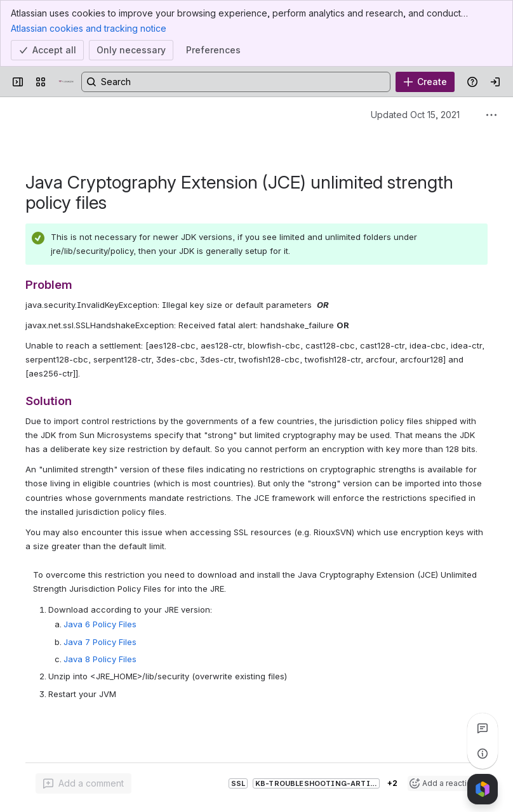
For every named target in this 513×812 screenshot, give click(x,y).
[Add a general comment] (83, 783)
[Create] (425, 82)
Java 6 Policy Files (100, 624)
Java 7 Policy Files (100, 642)
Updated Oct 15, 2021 (415, 115)
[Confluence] (66, 82)
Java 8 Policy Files (100, 659)
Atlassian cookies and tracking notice (89, 28)
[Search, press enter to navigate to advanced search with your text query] (236, 82)
